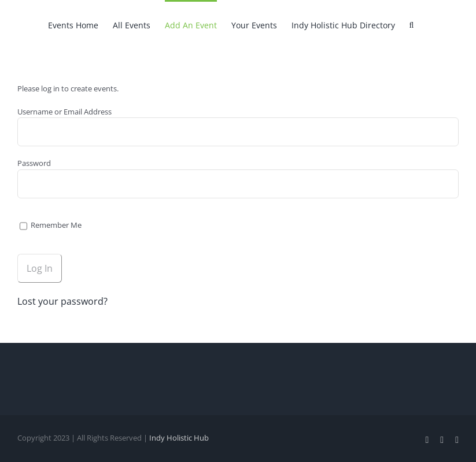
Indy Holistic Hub (179, 438)
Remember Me (51, 225)
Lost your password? (62, 301)
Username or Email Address (64, 112)
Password (34, 163)
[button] (412, 24)
